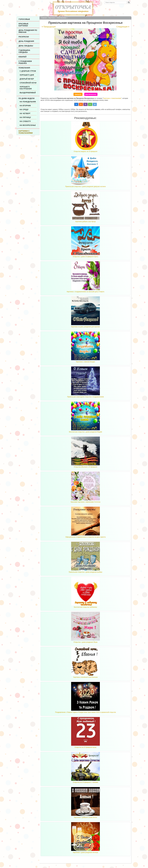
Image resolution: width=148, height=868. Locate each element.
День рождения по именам (28, 31)
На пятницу (25, 117)
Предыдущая (49, 27)
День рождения (26, 41)
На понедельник (28, 102)
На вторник (25, 106)
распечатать (91, 94)
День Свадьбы (26, 46)
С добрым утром (28, 71)
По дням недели (27, 98)
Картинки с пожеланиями (26, 132)
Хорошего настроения (26, 88)
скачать (78, 94)
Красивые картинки (24, 25)
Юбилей (22, 57)
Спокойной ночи (28, 83)
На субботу (25, 121)
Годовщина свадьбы (24, 51)
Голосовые (24, 19)
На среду (24, 110)
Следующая (122, 27)
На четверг (25, 113)
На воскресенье (28, 125)
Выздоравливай (28, 93)
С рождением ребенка (25, 62)
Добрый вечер (27, 79)
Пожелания (24, 68)
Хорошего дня (27, 75)
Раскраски (24, 37)
